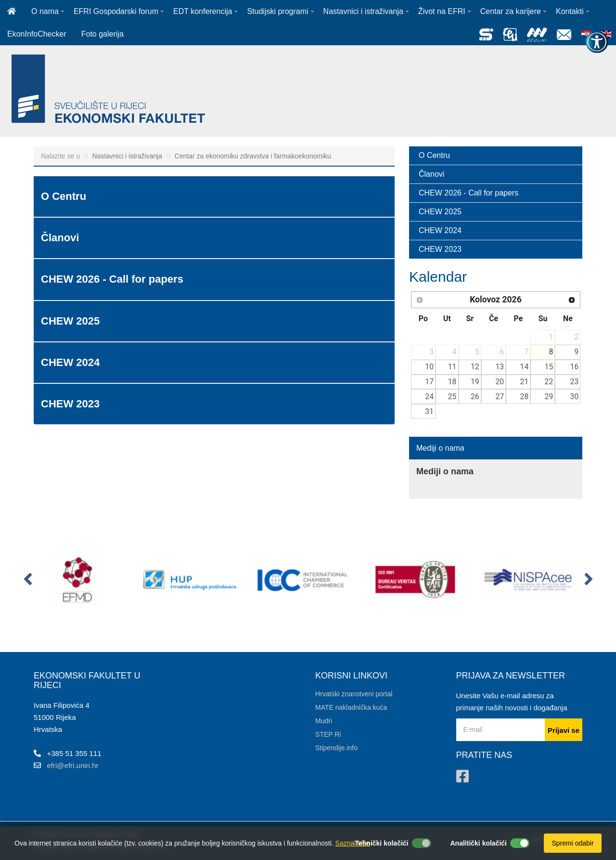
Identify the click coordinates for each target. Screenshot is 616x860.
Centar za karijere (511, 11)
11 (452, 367)
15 (549, 367)
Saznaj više (353, 843)
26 (475, 397)
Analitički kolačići (479, 843)
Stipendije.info (336, 748)
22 (549, 382)
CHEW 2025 (440, 212)
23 (575, 382)
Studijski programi (277, 11)
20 (500, 382)
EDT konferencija (203, 11)
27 (500, 397)
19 (475, 382)
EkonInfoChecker (37, 34)
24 (429, 397)
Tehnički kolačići (381, 843)
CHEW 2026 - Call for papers (468, 193)
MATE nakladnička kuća (351, 707)
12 (475, 367)
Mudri (324, 721)
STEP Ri (328, 734)
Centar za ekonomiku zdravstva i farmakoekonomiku (253, 156)
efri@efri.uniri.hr (73, 765)
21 (525, 382)
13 (500, 367)
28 (525, 397)
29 (549, 397)
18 (452, 382)
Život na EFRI (442, 11)
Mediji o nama (440, 448)
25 (452, 397)
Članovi (431, 174)
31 (429, 411)
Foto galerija (103, 34)
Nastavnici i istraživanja (363, 11)
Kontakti (570, 11)
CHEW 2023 (440, 249)
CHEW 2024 (440, 230)
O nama (45, 11)
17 (429, 382)
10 (429, 367)
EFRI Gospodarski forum (116, 11)
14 (525, 367)
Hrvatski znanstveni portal (354, 694)
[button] (28, 581)
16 (575, 367)
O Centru (434, 155)
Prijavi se (564, 730)
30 (575, 397)
